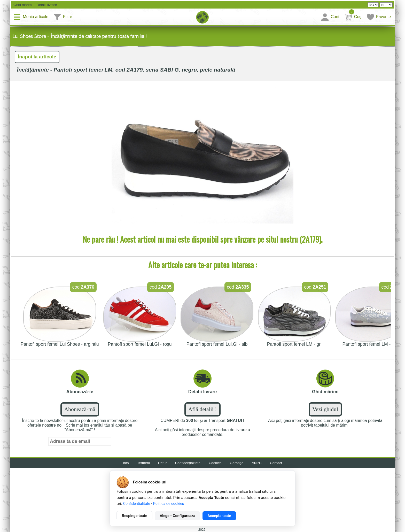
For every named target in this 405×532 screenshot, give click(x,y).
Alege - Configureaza (177, 516)
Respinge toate (135, 516)
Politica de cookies (169, 504)
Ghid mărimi (23, 5)
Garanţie (238, 464)
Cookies (216, 464)
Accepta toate (219, 516)
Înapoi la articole (38, 57)
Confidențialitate (187, 464)
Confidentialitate (137, 504)
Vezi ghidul (325, 410)
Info (124, 464)
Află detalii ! (203, 410)
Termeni (142, 464)
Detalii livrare (46, 5)
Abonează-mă (80, 410)
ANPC (258, 464)
